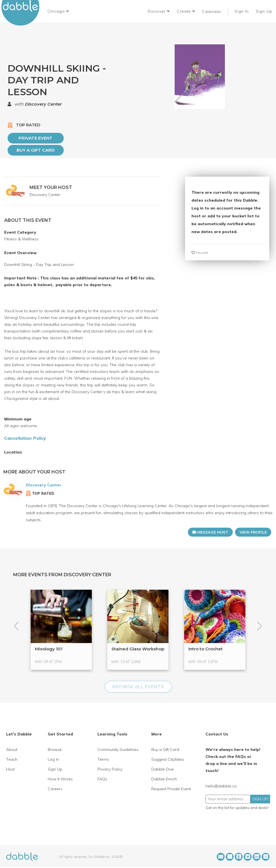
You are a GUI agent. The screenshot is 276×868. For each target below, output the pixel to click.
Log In (53, 759)
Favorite (200, 253)
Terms (103, 759)
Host (10, 769)
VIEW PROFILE (253, 532)
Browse (55, 749)
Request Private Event (171, 789)
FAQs (102, 779)
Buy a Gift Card (36, 150)
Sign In (242, 11)
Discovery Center (43, 104)
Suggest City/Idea (167, 759)
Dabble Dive (163, 769)
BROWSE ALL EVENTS (138, 687)
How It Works (60, 779)
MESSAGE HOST (210, 532)
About (12, 749)
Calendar (212, 12)
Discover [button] (159, 11)
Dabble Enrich (164, 779)
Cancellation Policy (25, 438)
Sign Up (265, 11)
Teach (12, 759)
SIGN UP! (260, 799)
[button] (58, 11)
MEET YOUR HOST (51, 187)
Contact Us (217, 734)
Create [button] (186, 11)
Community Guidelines (118, 749)
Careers (55, 789)
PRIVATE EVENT (36, 138)
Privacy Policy (110, 769)
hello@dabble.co (221, 786)
